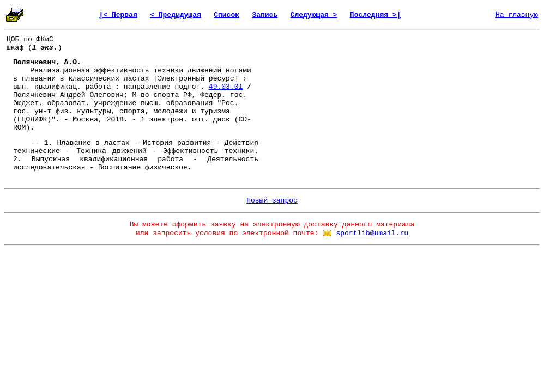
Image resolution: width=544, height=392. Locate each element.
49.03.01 (226, 87)
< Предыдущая (176, 15)
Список (226, 15)
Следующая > (314, 15)
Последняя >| (376, 15)
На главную (517, 15)
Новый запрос (272, 201)
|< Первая (118, 15)
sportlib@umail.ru (372, 233)
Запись (265, 15)
